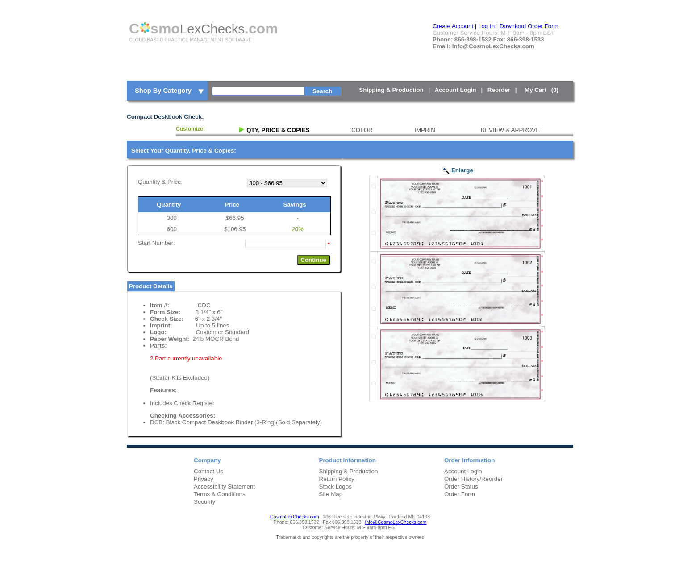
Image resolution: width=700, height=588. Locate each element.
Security (204, 502)
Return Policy (337, 479)
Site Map (331, 494)
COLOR (362, 130)
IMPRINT (427, 130)
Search (322, 91)
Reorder (499, 90)
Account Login (455, 90)
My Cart (543, 90)
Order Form (460, 494)
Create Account (453, 26)
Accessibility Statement (224, 487)
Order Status (461, 487)
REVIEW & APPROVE (510, 130)
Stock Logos (335, 487)
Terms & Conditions (220, 494)
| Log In (485, 26)
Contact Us (208, 471)
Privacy (204, 479)
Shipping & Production (391, 90)
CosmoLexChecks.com (295, 517)
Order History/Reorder (473, 479)
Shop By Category (170, 91)
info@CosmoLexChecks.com (396, 522)
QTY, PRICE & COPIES (278, 130)
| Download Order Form (527, 26)
